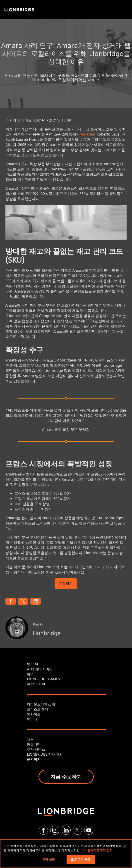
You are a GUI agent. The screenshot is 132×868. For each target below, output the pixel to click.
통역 (30, 674)
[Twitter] (77, 830)
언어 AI (32, 664)
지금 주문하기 (66, 776)
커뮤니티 (34, 744)
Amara (86, 134)
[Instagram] (55, 830)
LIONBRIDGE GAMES (43, 679)
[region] (66, 854)
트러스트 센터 (38, 709)
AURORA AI (36, 684)
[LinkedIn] (66, 830)
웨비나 (32, 719)
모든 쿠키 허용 (80, 859)
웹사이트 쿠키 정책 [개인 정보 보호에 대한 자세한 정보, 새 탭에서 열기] (100, 850)
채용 (30, 739)
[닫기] (125, 846)
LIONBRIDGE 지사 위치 (45, 754)
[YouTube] (89, 830)
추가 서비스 (36, 749)
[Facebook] (43, 830)
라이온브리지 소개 (41, 704)
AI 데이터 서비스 (40, 669)
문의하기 (66, 584)
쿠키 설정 (48, 859)
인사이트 (34, 714)
